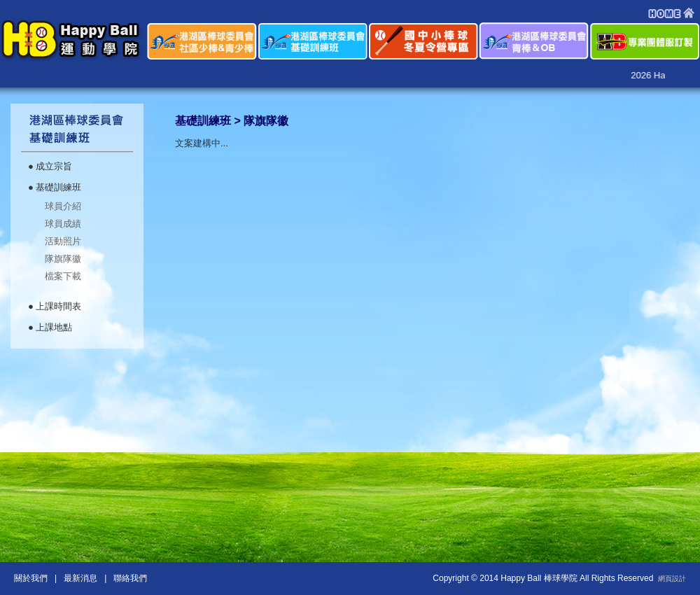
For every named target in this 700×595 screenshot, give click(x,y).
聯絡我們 (131, 578)
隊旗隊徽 (63, 259)
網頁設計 (672, 579)
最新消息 (80, 578)
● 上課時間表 (55, 306)
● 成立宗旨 (50, 166)
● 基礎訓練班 (55, 187)
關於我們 (31, 578)
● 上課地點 (50, 327)
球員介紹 (63, 206)
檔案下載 (63, 276)
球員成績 (63, 224)
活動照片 (63, 241)
